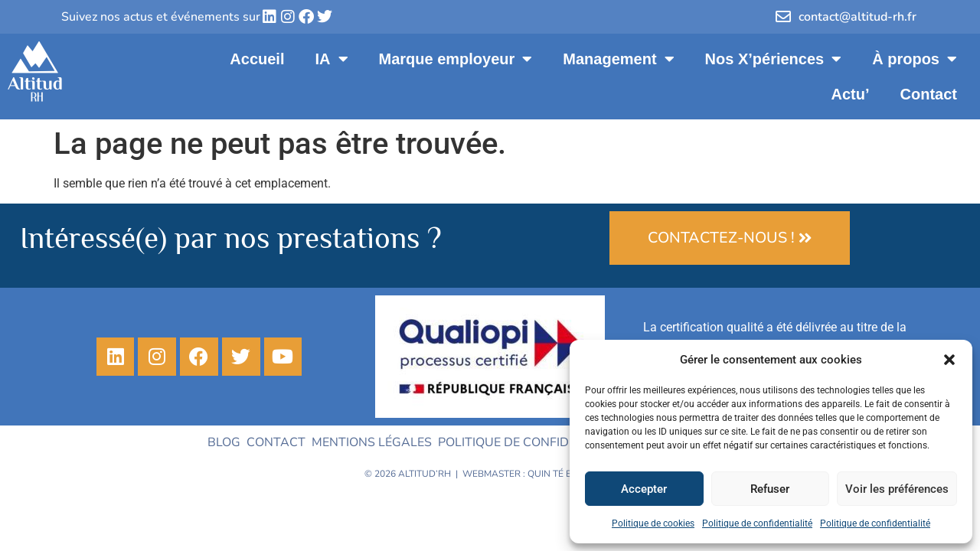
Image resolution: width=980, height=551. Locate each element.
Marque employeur (456, 59)
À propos (915, 59)
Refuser (770, 489)
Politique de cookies (653, 523)
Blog (224, 442)
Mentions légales (372, 442)
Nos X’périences (774, 59)
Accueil (257, 59)
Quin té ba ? (556, 474)
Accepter (644, 489)
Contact (929, 94)
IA (332, 59)
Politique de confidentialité (757, 523)
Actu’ (851, 94)
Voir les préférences (897, 489)
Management (618, 59)
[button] (949, 360)
